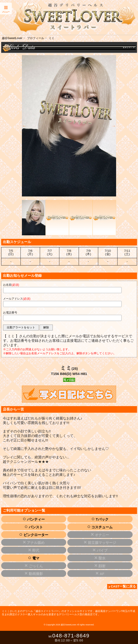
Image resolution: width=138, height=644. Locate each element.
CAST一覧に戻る (123, 586)
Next (114, 126)
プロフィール (36, 38)
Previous (24, 126)
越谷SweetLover (12, 38)
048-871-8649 (71, 636)
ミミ (52, 38)
